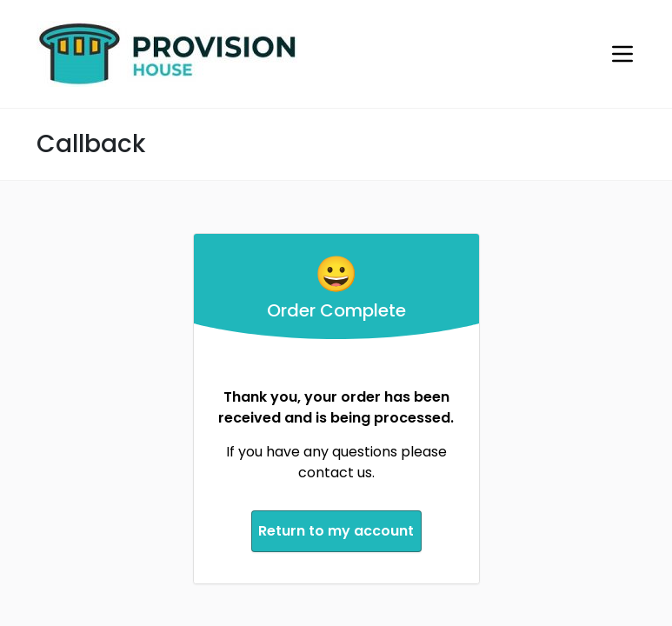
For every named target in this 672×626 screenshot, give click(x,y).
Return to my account (336, 528)
